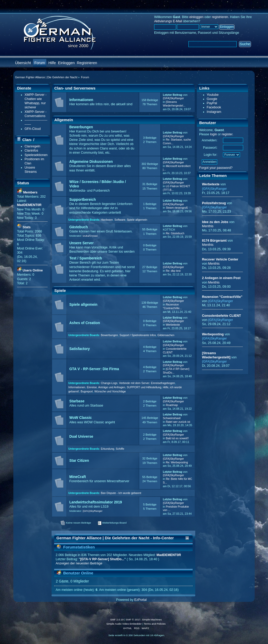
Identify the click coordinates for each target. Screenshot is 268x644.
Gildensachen (166, 335)
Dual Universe (81, 437)
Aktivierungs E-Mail (168, 21)
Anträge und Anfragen (112, 387)
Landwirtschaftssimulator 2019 (96, 502)
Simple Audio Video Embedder (124, 624)
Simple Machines (152, 620)
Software (120, 220)
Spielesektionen (36, 155)
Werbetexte (173, 325)
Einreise (92, 387)
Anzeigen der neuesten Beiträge (79, 563)
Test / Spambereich (86, 258)
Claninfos (31, 151)
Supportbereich (83, 200)
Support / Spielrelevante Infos (138, 335)
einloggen (196, 17)
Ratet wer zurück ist (178, 422)
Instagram (214, 112)
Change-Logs (109, 383)
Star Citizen (79, 461)
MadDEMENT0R (169, 555)
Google (212, 99)
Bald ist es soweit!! (177, 438)
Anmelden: (210, 140)
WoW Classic (81, 418)
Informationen (81, 100)
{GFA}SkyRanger (173, 98)
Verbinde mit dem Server (134, 383)
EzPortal (140, 600)
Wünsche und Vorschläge (110, 391)
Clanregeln (32, 146)
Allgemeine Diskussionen (91, 162)
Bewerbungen (81, 127)
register (227, 134)
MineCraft (78, 477)
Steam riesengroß (177, 208)
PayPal (212, 103)
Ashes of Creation (85, 323)
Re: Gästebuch (175, 233)
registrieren (220, 17)
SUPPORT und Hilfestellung (144, 387)
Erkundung (107, 449)
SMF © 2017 (133, 620)
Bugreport (87, 391)
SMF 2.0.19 (117, 620)
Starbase (77, 401)
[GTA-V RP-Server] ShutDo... (102, 559)
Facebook (214, 107)
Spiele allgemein (137, 220)
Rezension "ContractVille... (172, 306)
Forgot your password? (216, 168)
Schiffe (120, 449)
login (214, 134)
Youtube (213, 95)
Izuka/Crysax (90, 236)
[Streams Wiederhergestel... (174, 104)
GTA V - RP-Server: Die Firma (94, 369)
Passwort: (210, 148)
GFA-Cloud (33, 129)
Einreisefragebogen (163, 383)
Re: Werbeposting (177, 462)
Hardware (107, 220)
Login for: (210, 155)
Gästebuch (79, 227)
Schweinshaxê (172, 418)
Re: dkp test (173, 271)
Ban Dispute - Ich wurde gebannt (121, 493)
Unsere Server (82, 243)
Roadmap (172, 405)
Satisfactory (80, 349)
